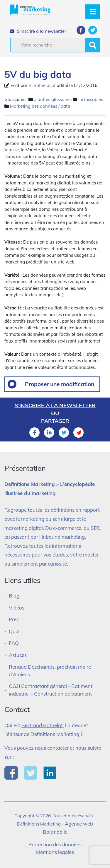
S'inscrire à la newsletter (38, 31)
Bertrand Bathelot (42, 725)
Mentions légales (55, 852)
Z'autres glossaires (53, 99)
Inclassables (91, 99)
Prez (14, 619)
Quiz (14, 631)
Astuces (18, 655)
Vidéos (17, 608)
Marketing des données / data (40, 106)
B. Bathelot (40, 85)
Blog (14, 596)
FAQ (14, 643)
